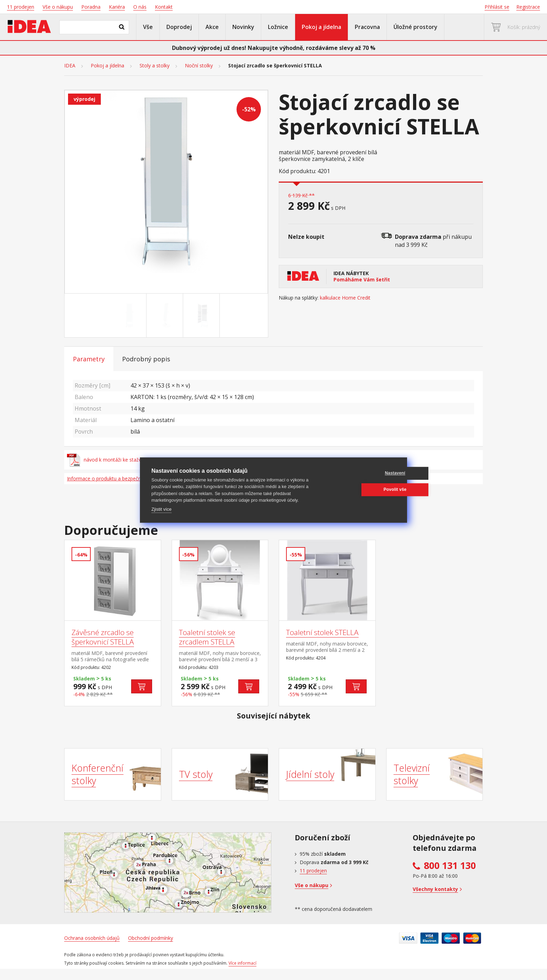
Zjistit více (162, 509)
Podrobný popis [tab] (146, 359)
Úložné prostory (415, 27)
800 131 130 (450, 865)
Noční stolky (199, 66)
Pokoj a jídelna (321, 27)
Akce (212, 27)
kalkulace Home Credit (345, 298)
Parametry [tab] (89, 359)
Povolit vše (362, 489)
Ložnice (278, 27)
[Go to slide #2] (166, 316)
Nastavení (362, 473)
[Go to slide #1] (129, 316)
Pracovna (367, 27)
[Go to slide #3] (203, 316)
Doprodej (179, 27)
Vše (148, 27)
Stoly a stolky (155, 66)
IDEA (70, 66)
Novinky (243, 27)
